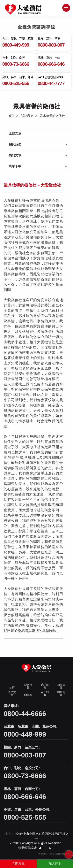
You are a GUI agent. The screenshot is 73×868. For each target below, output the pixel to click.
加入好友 (55, 864)
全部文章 (15, 133)
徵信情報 (28, 687)
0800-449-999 (16, 45)
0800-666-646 (51, 64)
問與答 (28, 695)
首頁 (11, 116)
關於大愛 (61, 687)
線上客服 (45, 694)
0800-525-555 (16, 83)
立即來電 (18, 864)
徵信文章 (12, 694)
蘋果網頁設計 (27, 848)
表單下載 (15, 166)
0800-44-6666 (25, 714)
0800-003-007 (51, 45)
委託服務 (45, 687)
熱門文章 (15, 155)
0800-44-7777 (51, 83)
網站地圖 (61, 694)
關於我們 (27, 116)
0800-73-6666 (16, 64)
